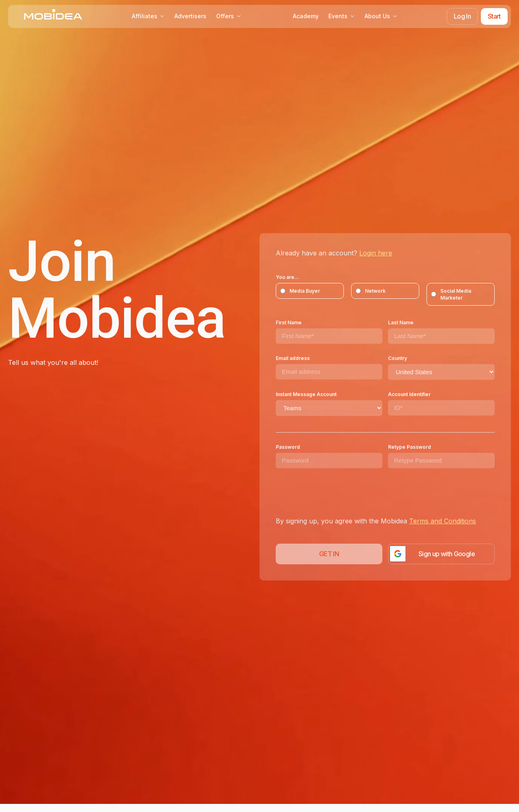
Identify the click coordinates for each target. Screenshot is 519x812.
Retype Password (410, 447)
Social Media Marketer (451, 294)
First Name (289, 322)
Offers (229, 16)
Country (398, 358)
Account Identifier (409, 394)
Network (371, 291)
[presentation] (337, 492)
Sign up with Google (447, 554)
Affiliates (148, 16)
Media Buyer (300, 291)
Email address (293, 358)
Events (342, 16)
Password (288, 447)
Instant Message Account (306, 394)
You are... (287, 277)
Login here (376, 253)
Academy (306, 16)
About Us (381, 16)
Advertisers (190, 16)
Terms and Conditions (443, 521)
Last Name (401, 322)
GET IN (329, 554)
